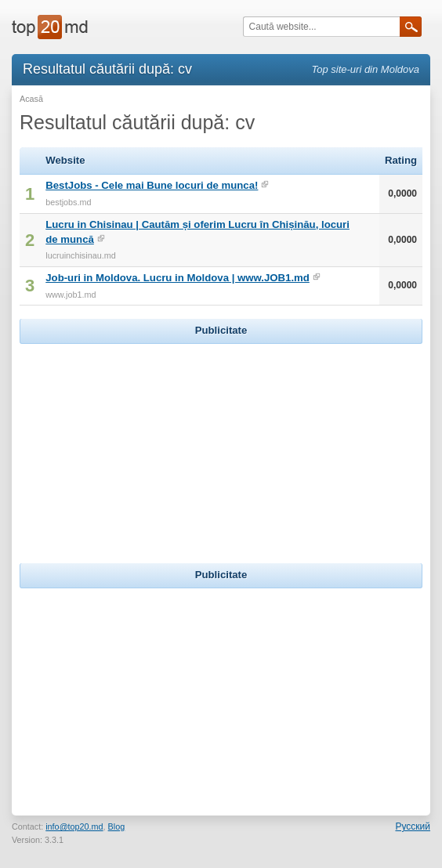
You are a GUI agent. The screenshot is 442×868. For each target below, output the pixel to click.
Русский (413, 826)
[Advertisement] (221, 446)
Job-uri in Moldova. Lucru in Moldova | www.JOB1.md (178, 278)
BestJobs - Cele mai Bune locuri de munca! (152, 185)
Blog (117, 826)
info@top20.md (74, 826)
